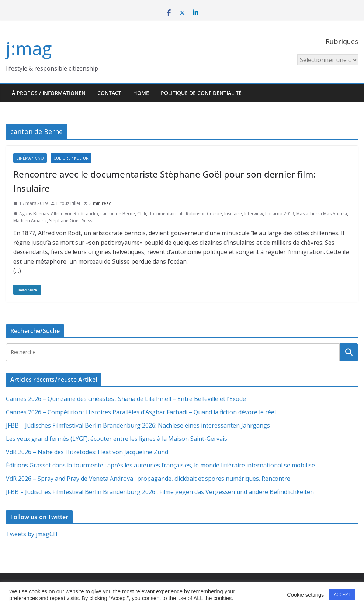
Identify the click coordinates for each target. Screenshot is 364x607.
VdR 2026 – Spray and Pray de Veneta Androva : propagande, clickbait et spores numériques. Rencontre (148, 479)
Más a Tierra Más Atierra (322, 214)
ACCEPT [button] (342, 594)
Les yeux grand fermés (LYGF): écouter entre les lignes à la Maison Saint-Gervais (117, 439)
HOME (141, 93)
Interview (254, 214)
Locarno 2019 (280, 214)
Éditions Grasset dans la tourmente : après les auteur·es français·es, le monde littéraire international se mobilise (160, 465)
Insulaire (233, 214)
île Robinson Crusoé (201, 214)
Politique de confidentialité (201, 93)
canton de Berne (118, 214)
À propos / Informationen (49, 93)
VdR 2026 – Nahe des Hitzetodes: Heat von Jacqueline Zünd (87, 452)
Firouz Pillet (68, 203)
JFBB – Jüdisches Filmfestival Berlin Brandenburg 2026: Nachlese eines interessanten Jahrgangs (138, 425)
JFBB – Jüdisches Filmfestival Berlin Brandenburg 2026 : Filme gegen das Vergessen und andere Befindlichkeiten (160, 492)
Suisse (88, 221)
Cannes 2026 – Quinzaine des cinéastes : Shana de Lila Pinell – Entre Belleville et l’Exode (126, 399)
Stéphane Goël (64, 221)
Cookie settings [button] (305, 595)
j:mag (29, 48)
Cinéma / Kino (30, 158)
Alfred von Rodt (67, 214)
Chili (142, 214)
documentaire (163, 214)
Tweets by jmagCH (32, 534)
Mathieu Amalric (30, 221)
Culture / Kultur (71, 158)
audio (92, 214)
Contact (109, 93)
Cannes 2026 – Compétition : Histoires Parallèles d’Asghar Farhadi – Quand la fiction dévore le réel (141, 412)
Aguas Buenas (34, 214)
